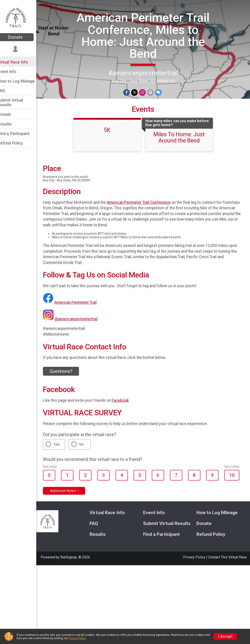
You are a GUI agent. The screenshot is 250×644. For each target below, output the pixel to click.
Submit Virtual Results (16, 102)
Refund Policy (16, 143)
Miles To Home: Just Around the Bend (182, 137)
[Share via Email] (153, 92)
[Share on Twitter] (137, 92)
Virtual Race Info (19, 62)
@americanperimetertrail (82, 319)
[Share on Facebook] (130, 92)
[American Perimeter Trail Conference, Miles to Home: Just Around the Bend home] (21, 17)
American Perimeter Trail (81, 302)
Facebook (126, 400)
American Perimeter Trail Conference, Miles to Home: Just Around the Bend (146, 35)
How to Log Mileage (22, 81)
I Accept (225, 636)
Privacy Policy (194, 557)
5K (110, 129)
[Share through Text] (161, 92)
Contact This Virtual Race (227, 557)
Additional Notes (69, 490)
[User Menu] (21, 49)
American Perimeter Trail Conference (144, 202)
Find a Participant (19, 134)
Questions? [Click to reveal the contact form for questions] (67, 371)
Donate (21, 37)
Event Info (13, 72)
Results (10, 124)
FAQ (7, 91)
